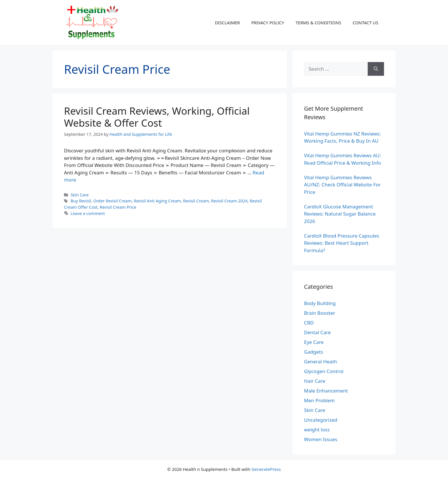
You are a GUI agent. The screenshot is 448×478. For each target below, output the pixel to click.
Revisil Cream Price (118, 207)
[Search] (376, 69)
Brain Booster (320, 313)
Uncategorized (321, 420)
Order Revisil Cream (112, 201)
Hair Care (315, 381)
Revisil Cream (196, 201)
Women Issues (321, 439)
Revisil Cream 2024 (229, 201)
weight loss (317, 430)
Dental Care (317, 332)
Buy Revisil (81, 201)
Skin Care (80, 195)
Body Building (320, 303)
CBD (309, 323)
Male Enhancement (326, 391)
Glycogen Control (324, 371)
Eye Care (314, 342)
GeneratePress (266, 469)
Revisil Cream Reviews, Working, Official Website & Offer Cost (157, 117)
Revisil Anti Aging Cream (157, 201)
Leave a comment (88, 213)
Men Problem (319, 400)
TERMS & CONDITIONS (318, 23)
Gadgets (314, 352)
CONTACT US (365, 23)
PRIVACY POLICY (268, 23)
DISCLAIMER (227, 23)
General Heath (320, 362)
